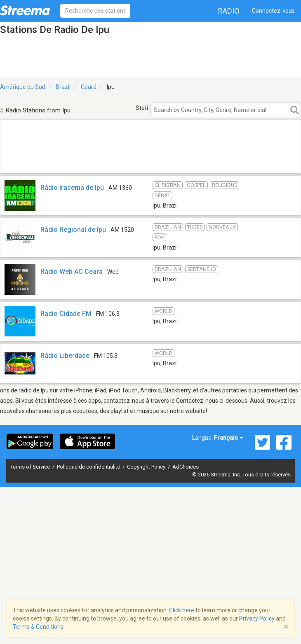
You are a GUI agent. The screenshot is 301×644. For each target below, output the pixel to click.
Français (229, 438)
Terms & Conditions (38, 627)
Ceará (89, 87)
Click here (182, 610)
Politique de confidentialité (89, 467)
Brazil (63, 87)
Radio (229, 11)
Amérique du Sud (23, 87)
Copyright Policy (147, 467)
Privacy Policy (257, 618)
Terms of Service (31, 467)
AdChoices (186, 467)
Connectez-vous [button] (273, 11)
